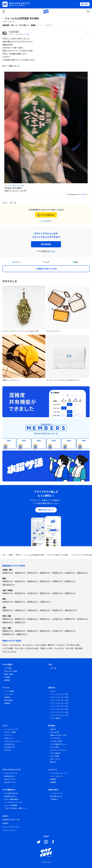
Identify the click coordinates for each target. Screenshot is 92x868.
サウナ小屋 (69, 648)
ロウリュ (6, 645)
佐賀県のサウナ (20, 631)
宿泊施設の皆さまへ (11, 796)
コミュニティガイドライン (11, 827)
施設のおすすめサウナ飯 (58, 735)
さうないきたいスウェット (13, 741)
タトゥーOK (19, 648)
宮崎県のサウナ (70, 631)
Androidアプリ (9, 782)
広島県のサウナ (45, 619)
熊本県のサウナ (45, 631)
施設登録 (7, 680)
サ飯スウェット (9, 738)
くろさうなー (14, 32)
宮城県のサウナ (45, 573)
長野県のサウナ (70, 593)
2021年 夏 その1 (10, 744)
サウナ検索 (8, 668)
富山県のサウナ (20, 593)
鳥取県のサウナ (8, 619)
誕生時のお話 (9, 776)
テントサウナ (59, 648)
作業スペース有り (47, 648)
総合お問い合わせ (56, 796)
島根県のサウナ (20, 619)
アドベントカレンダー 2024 (59, 697)
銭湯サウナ (51, 645)
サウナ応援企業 (55, 753)
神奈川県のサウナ (9, 585)
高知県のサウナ (20, 622)
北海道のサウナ (8, 573)
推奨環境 (5, 816)
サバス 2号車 (54, 747)
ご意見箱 (53, 799)
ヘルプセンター (55, 793)
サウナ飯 (27, 34)
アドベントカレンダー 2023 (59, 700)
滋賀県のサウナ (8, 610)
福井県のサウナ (45, 593)
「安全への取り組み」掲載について (16, 808)
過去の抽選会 (9, 700)
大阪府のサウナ (33, 610)
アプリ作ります (55, 738)
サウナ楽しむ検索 (56, 741)
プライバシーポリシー (10, 830)
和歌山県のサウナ (71, 610)
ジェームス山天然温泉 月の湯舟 (22, 18)
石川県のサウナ (33, 593)
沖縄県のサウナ (22, 634)
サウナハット (9, 735)
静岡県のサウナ (20, 602)
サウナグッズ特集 (10, 732)
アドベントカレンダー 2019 (59, 712)
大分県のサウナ (58, 631)
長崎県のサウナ (33, 631)
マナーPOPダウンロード (12, 802)
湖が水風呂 (79, 648)
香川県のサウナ (83, 619)
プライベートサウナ (9, 652)
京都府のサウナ (20, 610)
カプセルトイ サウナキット (59, 750)
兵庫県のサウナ (45, 610)
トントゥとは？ (46, 221)
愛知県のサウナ (33, 602)
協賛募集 (7, 703)
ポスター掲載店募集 (11, 799)
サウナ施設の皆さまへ (11, 793)
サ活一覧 (53, 668)
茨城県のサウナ (8, 581)
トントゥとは (9, 694)
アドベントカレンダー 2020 (59, 709)
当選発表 (7, 697)
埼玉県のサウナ (45, 581)
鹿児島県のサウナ (9, 634)
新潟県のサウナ (8, 593)
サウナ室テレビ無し (73, 645)
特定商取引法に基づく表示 (11, 820)
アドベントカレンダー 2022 (59, 703)
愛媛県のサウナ (8, 622)
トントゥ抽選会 (9, 691)
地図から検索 (9, 674)
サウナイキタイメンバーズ (59, 773)
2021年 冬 (7, 750)
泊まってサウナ (55, 759)
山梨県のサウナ (58, 593)
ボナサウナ (61, 645)
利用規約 (5, 823)
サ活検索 (7, 677)
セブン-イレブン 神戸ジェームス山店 (14, 186)
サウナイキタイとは (11, 773)
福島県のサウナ (83, 573)
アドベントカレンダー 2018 (59, 715)
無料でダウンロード (46, 510)
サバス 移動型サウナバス (58, 744)
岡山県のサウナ (33, 619)
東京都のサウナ (70, 581)
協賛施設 (53, 779)
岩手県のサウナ (33, 573)
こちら (53, 251)
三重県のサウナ (45, 602)
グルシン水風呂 (41, 645)
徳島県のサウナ (70, 619)
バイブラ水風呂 (8, 648)
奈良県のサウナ (58, 610)
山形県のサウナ (70, 573)
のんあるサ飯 (83, 194)
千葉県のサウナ (58, 581)
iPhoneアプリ (9, 779)
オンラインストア (10, 729)
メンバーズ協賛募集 (11, 805)
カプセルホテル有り (32, 648)
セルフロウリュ (16, 645)
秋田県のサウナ (58, 573)
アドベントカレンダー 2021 (59, 706)
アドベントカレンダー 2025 (59, 694)
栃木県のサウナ (20, 581)
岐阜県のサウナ (8, 602)
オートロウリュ (28, 645)
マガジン (53, 691)
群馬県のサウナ (33, 581)
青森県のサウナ (20, 573)
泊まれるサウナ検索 (11, 671)
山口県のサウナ (58, 619)
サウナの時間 (55, 756)
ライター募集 (55, 718)
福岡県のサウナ (8, 631)
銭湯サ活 (53, 762)
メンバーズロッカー (57, 776)
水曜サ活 (53, 729)
